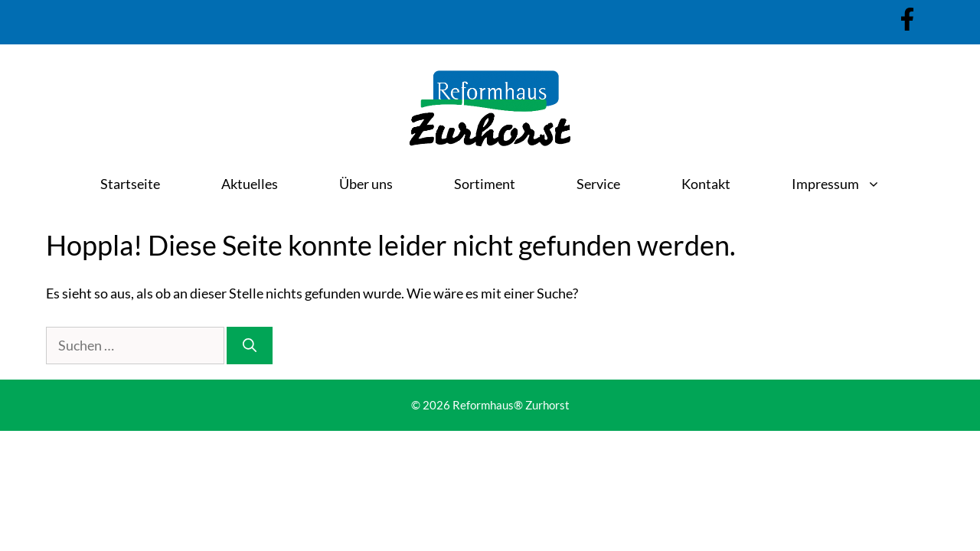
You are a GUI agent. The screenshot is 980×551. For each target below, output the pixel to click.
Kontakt (706, 184)
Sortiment (485, 184)
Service (598, 184)
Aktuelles (250, 184)
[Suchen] (250, 346)
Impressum (851, 184)
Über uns (366, 184)
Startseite (130, 184)
